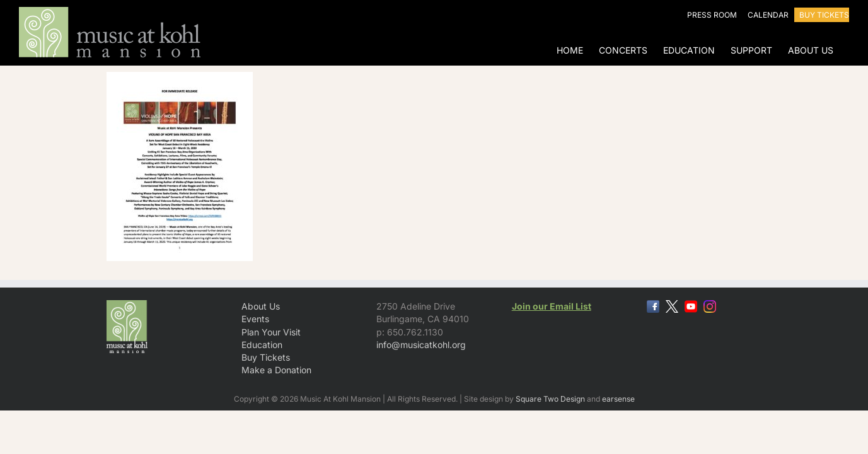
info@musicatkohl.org (421, 345)
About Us (261, 306)
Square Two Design (550, 399)
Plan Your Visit (271, 332)
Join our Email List (552, 306)
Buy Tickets (266, 357)
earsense (618, 399)
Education (262, 345)
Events (255, 319)
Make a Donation (276, 370)
